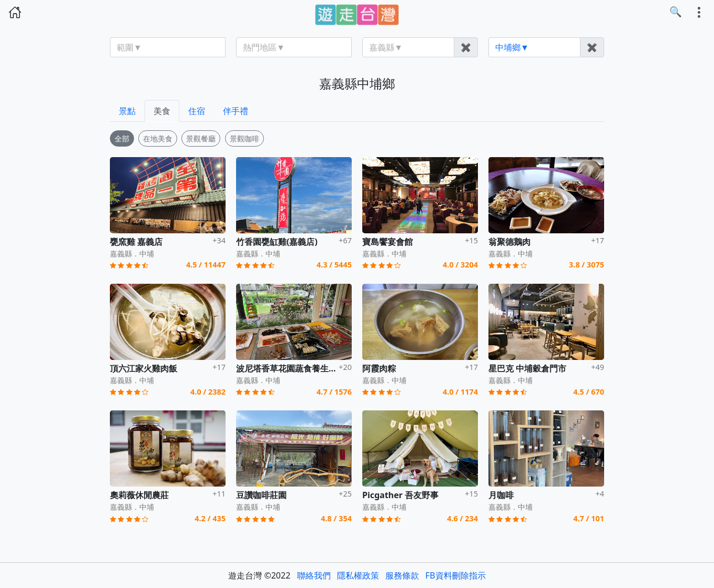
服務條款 (402, 575)
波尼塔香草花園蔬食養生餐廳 (291, 368)
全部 (122, 138)
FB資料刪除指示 (456, 575)
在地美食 (158, 138)
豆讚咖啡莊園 (261, 495)
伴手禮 (236, 111)
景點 (127, 111)
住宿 (197, 111)
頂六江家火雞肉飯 (144, 368)
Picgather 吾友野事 (400, 495)
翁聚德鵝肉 (509, 242)
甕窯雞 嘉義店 (136, 242)
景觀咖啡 (244, 138)
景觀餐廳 (201, 138)
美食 (162, 111)
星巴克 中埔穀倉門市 (527, 368)
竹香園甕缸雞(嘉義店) (277, 242)
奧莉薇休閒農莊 (139, 495)
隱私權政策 (358, 575)
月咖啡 (501, 495)
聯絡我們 (314, 575)
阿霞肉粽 (379, 368)
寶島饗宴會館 (387, 242)
